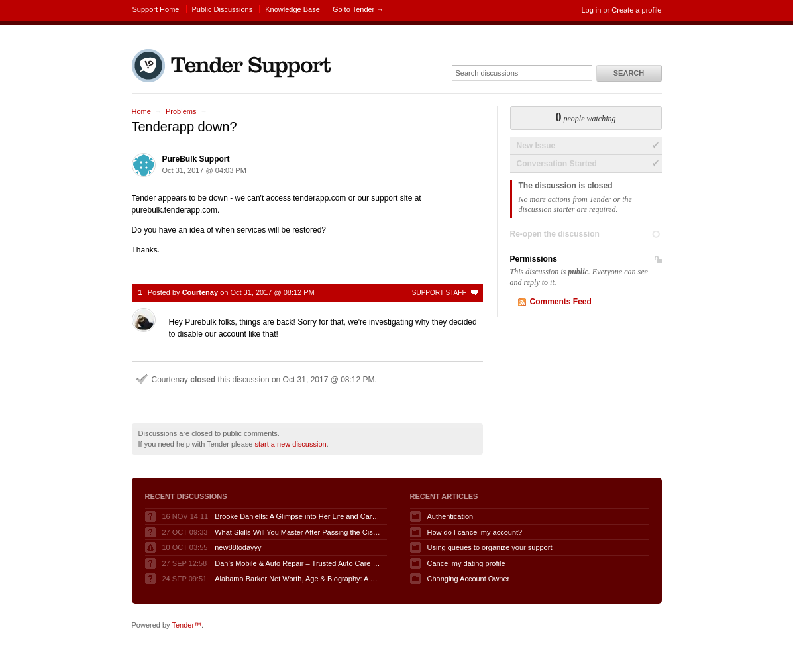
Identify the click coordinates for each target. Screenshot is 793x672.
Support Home (156, 9)
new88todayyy (238, 547)
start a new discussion (290, 444)
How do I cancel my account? (475, 532)
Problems (181, 111)
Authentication (450, 516)
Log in (591, 10)
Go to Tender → (358, 9)
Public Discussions (223, 9)
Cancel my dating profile (466, 563)
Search (629, 73)
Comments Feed (561, 302)
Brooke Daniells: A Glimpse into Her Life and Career (297, 516)
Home (141, 111)
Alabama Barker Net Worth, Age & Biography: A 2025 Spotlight (297, 579)
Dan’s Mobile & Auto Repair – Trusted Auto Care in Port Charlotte (297, 563)
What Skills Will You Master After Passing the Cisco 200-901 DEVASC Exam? (297, 532)
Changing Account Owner (469, 579)
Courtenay (200, 292)
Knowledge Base (292, 9)
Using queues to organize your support (490, 547)
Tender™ (186, 625)
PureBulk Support (196, 159)
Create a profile (636, 10)
